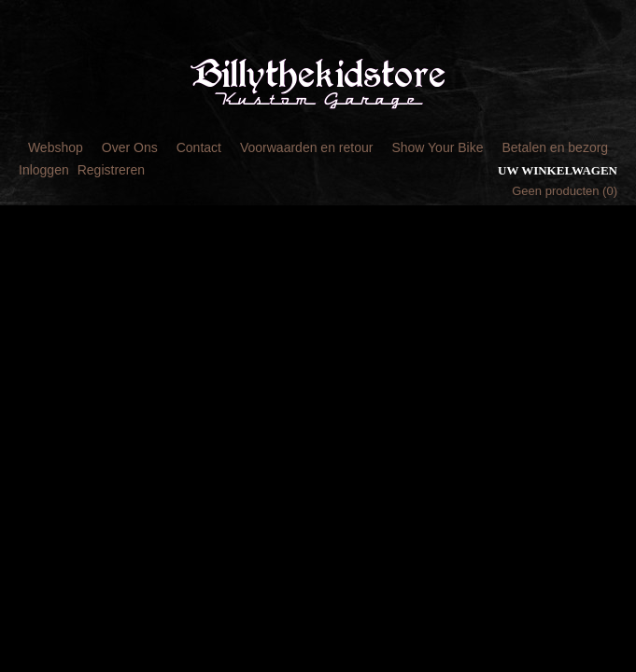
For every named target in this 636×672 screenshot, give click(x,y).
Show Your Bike (437, 147)
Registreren (111, 170)
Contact (199, 147)
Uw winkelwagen (558, 170)
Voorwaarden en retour (306, 147)
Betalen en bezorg (555, 147)
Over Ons (130, 147)
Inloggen (44, 170)
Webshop (56, 147)
